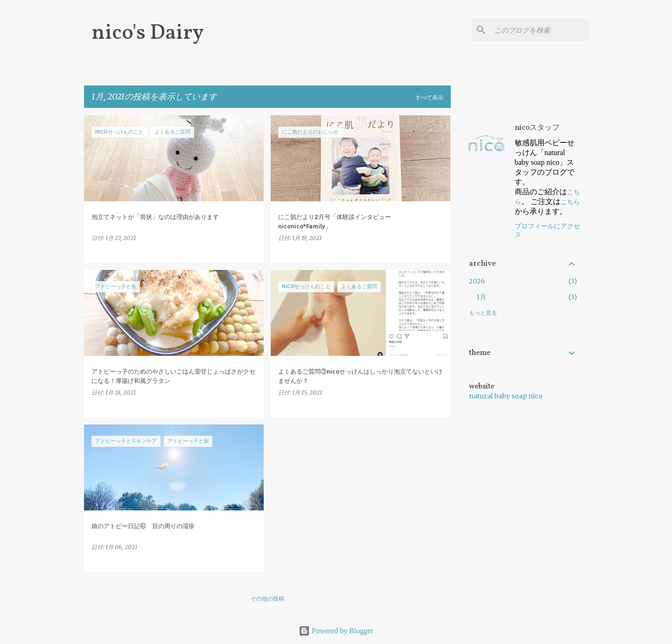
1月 (481, 297)
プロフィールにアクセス (547, 230)
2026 (477, 281)
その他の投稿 (267, 598)
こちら (570, 202)
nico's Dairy (148, 33)
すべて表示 (429, 97)
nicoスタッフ (537, 128)
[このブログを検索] (539, 30)
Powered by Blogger (336, 631)
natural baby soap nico (506, 396)
